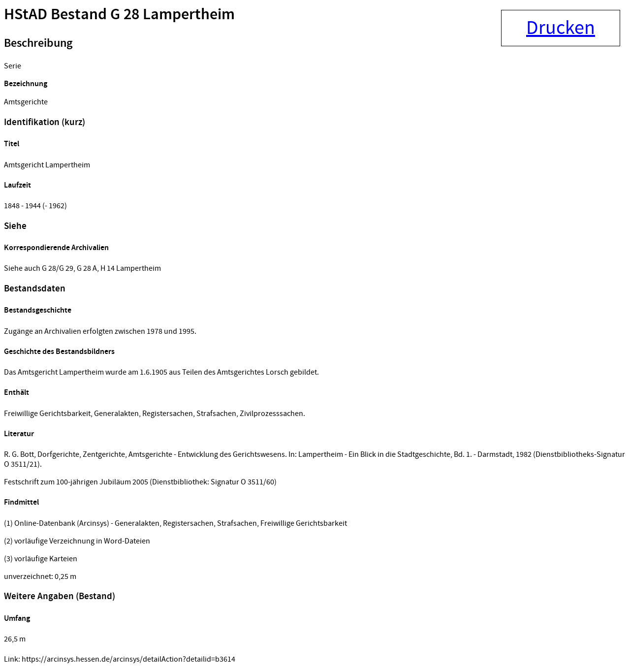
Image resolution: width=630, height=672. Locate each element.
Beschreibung (38, 43)
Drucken (561, 28)
